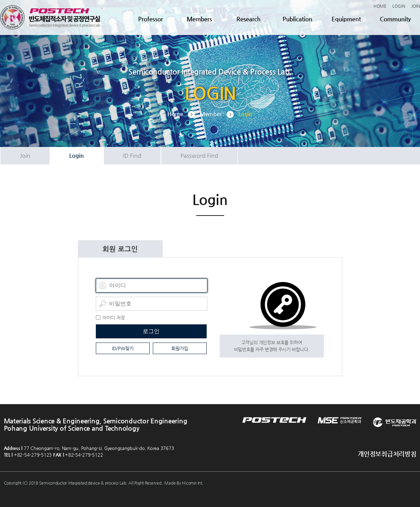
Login (77, 156)
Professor (151, 19)
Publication (297, 19)
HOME (380, 6)
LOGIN (399, 6)
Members (199, 19)
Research (248, 19)
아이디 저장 (114, 318)
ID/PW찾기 (123, 348)
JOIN (416, 6)
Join (25, 156)
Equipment (346, 19)
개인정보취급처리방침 (387, 454)
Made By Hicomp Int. (184, 483)
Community (395, 19)
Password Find (199, 156)
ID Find (132, 156)
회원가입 (180, 348)
